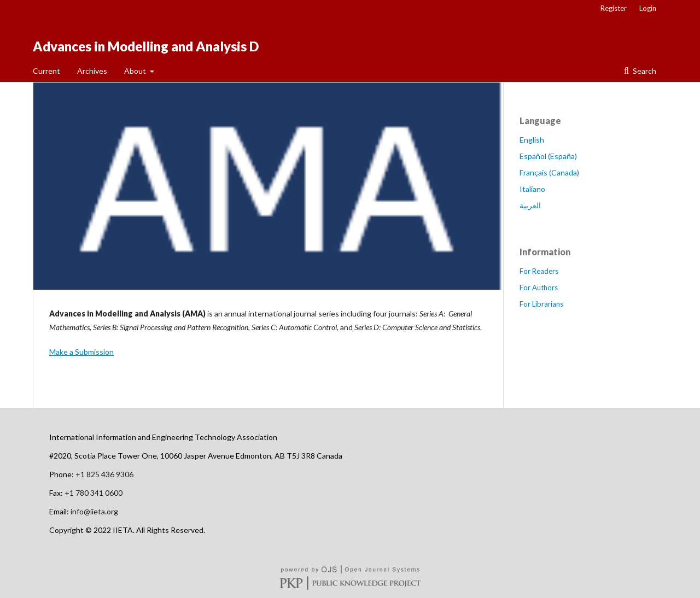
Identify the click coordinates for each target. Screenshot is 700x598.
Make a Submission (81, 352)
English (532, 140)
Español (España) (548, 156)
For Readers (539, 271)
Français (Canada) (549, 172)
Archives (92, 71)
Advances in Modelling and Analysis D (146, 46)
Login (648, 8)
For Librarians (541, 304)
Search (644, 71)
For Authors (539, 288)
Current (46, 71)
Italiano (532, 189)
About (136, 71)
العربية (530, 205)
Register (614, 8)
